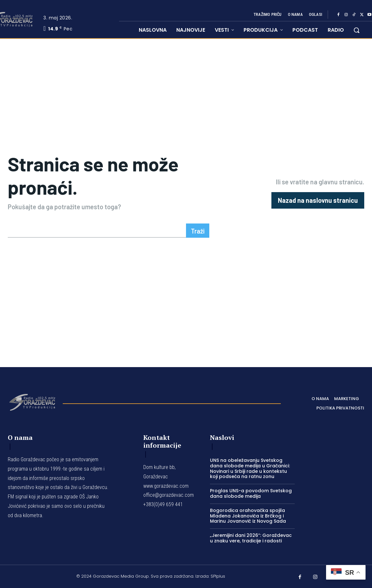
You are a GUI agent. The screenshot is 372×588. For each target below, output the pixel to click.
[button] (356, 30)
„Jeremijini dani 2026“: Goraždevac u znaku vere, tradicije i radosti (251, 538)
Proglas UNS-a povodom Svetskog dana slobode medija (251, 493)
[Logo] (32, 402)
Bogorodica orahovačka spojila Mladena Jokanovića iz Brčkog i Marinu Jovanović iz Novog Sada (248, 516)
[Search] (198, 231)
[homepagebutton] (318, 200)
